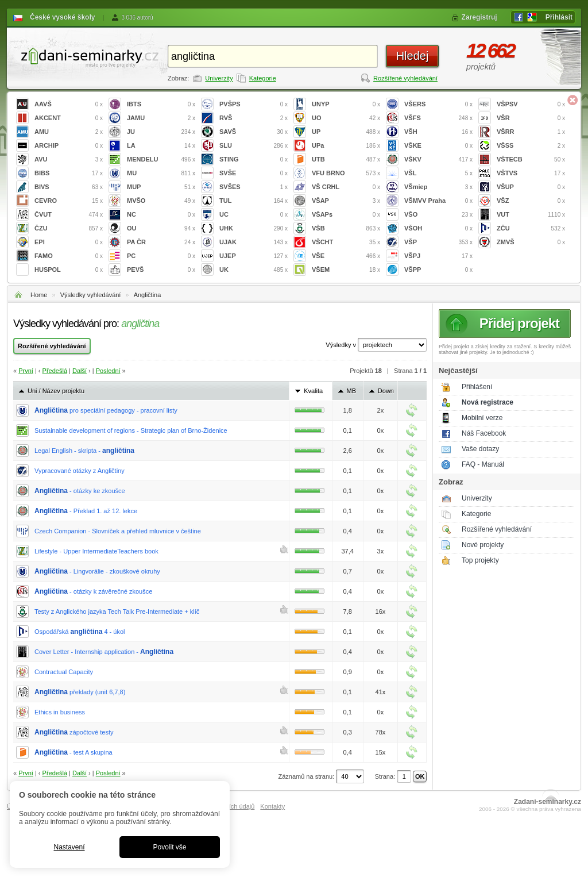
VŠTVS (531, 173)
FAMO (69, 256)
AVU (69, 159)
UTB (346, 159)
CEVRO (69, 201)
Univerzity (219, 78)
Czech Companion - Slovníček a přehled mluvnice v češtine (118, 531)
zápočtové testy (74, 732)
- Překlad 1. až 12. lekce (86, 511)
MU (161, 173)
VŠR (531, 118)
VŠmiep (438, 187)
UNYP (346, 104)
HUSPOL (69, 270)
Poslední (108, 371)
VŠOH (438, 228)
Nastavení (69, 847)
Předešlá (55, 371)
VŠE (346, 256)
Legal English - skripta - (84, 451)
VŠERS (438, 104)
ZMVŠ (531, 242)
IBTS (161, 104)
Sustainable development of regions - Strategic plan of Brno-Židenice (131, 430)
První (26, 371)
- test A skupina (73, 752)
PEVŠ (161, 270)
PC (161, 256)
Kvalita (313, 391)
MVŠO (161, 201)
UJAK (254, 242)
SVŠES (254, 187)
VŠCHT (346, 242)
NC (161, 215)
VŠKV (438, 159)
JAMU (161, 118)
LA (161, 146)
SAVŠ (254, 132)
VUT (531, 215)
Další (80, 371)
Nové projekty (483, 545)
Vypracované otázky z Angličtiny (80, 471)
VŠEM (346, 270)
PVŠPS (254, 104)
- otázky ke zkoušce (80, 491)
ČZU (69, 228)
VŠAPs (346, 215)
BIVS (69, 187)
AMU (69, 132)
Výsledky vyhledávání (91, 295)
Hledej (413, 56)
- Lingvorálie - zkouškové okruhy (97, 571)
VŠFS (438, 118)
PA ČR (161, 242)
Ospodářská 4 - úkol (80, 632)
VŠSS (531, 146)
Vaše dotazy (480, 449)
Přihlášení (477, 387)
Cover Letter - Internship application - (104, 652)
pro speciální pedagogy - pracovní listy (106, 410)
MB (352, 391)
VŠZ (531, 201)
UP (346, 132)
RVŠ (254, 118)
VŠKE (438, 146)
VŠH (438, 132)
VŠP (438, 242)
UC (254, 215)
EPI (69, 242)
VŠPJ (438, 256)
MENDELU (161, 159)
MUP (161, 187)
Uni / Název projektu (56, 391)
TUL (254, 201)
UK (254, 270)
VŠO (438, 215)
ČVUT (69, 215)
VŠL (438, 173)
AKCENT (69, 118)
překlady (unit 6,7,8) (80, 692)
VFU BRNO (346, 173)
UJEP (254, 256)
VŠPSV (531, 104)
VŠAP (346, 201)
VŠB (346, 228)
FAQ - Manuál (483, 464)
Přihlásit (559, 17)
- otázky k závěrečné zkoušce (93, 591)
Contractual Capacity (64, 672)
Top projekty (480, 560)
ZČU (531, 228)
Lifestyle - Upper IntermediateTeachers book (96, 551)
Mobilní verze (482, 418)
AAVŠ (69, 104)
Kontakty (272, 806)
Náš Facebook (484, 433)
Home (39, 295)
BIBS (69, 173)
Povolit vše (169, 847)
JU (161, 132)
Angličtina (148, 295)
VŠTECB (531, 159)
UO (346, 118)
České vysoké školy (62, 17)
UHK (254, 228)
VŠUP (531, 187)
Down (386, 391)
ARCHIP (69, 146)
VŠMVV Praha (438, 201)
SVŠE (254, 173)
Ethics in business (60, 712)
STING (254, 159)
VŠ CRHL (346, 187)
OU (161, 228)
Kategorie (263, 78)
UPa (346, 146)
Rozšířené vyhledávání (405, 78)
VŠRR (531, 132)
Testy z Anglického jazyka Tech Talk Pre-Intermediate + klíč (117, 611)
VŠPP (438, 270)
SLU (254, 146)
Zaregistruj (479, 17)
